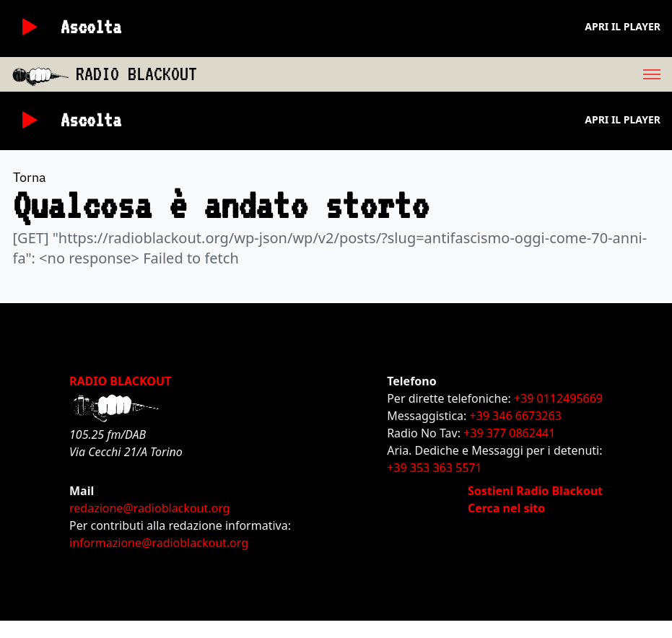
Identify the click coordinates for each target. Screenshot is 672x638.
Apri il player (623, 26)
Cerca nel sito (506, 508)
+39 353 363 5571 (434, 468)
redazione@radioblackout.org (149, 508)
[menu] (435, 74)
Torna (30, 177)
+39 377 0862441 (509, 433)
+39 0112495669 (558, 398)
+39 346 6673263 (516, 416)
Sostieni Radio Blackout (535, 491)
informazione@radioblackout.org (159, 543)
